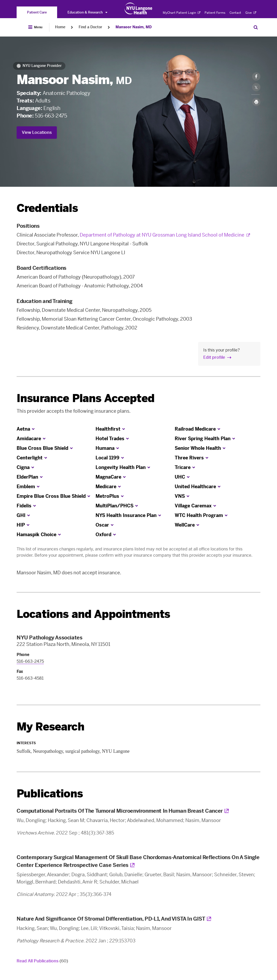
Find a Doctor (90, 27)
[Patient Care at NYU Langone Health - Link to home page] (138, 9)
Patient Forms (215, 13)
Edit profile (214, 357)
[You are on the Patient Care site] (37, 12)
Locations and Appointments (93, 614)
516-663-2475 (51, 116)
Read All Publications (42, 961)
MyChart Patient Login (182, 13)
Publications (50, 794)
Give (251, 13)
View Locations (37, 132)
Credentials (47, 208)
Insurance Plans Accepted (86, 398)
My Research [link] (50, 727)
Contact (235, 13)
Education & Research (87, 12)
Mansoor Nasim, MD (134, 27)
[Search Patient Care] (256, 27)
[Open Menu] (35, 27)
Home (60, 27)
